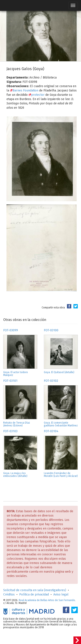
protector (37, 95)
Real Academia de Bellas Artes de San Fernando (47, 600)
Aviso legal (61, 595)
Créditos (9, 595)
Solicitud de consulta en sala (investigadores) (35, 590)
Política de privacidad (34, 595)
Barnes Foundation (24, 90)
